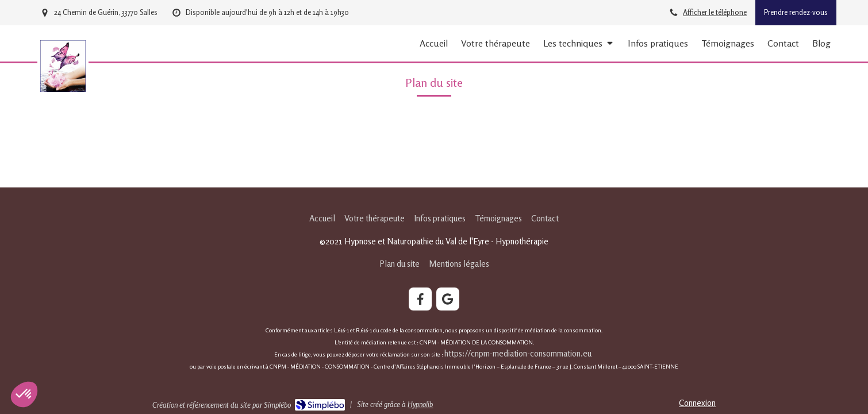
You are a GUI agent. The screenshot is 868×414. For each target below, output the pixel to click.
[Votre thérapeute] (496, 43)
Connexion (697, 403)
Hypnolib (420, 404)
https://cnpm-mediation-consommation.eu (519, 353)
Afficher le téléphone (715, 12)
